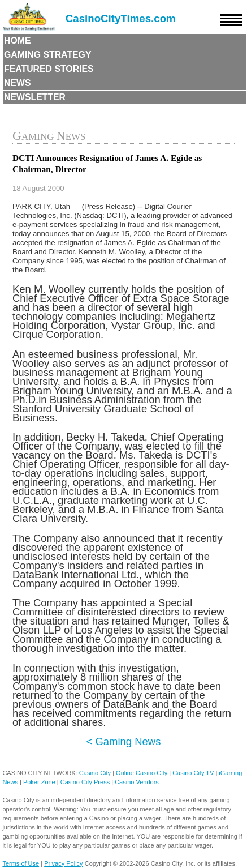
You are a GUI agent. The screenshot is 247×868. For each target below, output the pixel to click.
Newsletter (35, 97)
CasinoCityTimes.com (121, 18)
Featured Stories (49, 69)
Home (18, 40)
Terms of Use (21, 863)
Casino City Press (85, 782)
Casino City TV (193, 773)
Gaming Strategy (47, 55)
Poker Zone (39, 782)
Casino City (95, 773)
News (18, 83)
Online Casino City (142, 773)
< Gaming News (124, 741)
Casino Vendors (137, 782)
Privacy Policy (63, 863)
